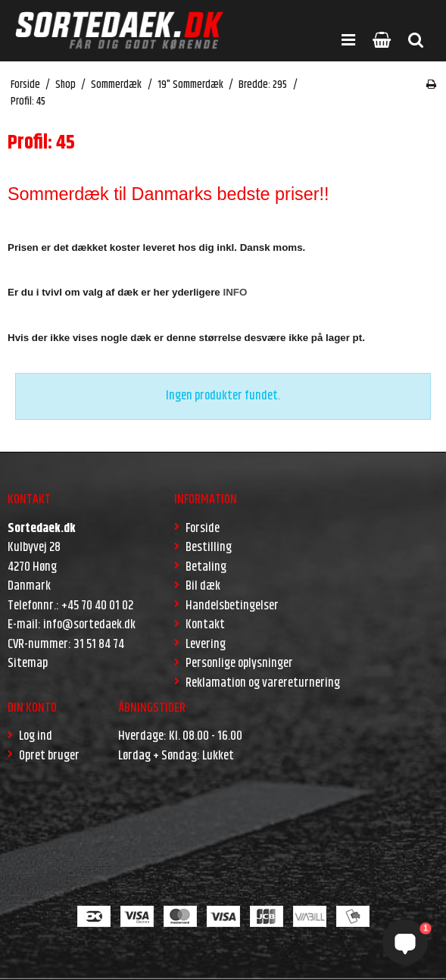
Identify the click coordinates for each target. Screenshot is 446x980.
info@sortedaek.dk (89, 625)
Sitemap (28, 663)
